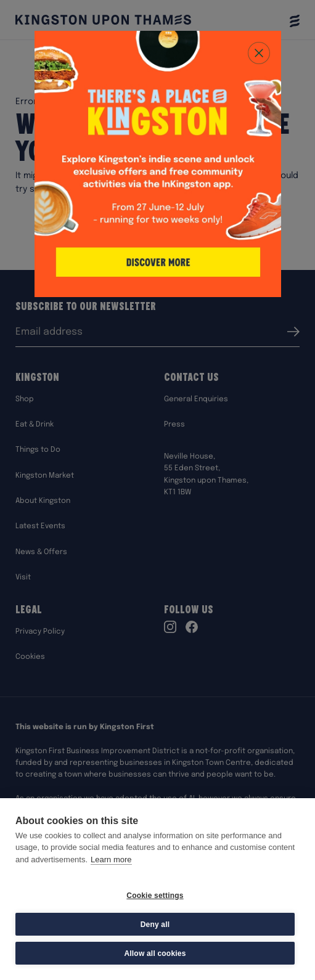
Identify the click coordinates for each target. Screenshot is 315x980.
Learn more (111, 860)
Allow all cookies (155, 953)
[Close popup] (259, 53)
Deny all (155, 925)
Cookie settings (155, 896)
